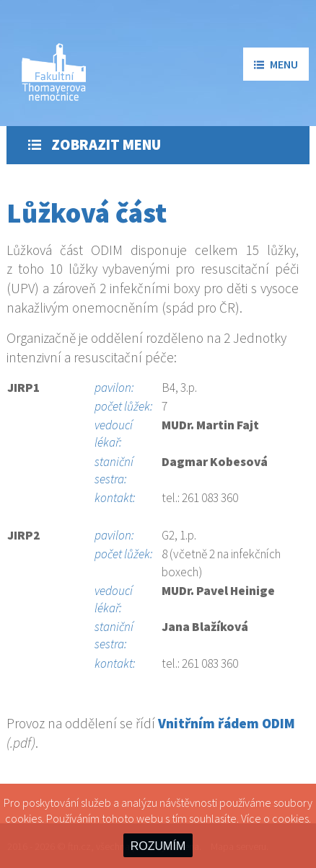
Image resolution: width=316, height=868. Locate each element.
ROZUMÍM (158, 846)
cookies (290, 818)
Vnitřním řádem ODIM (227, 723)
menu (276, 64)
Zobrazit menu (95, 145)
